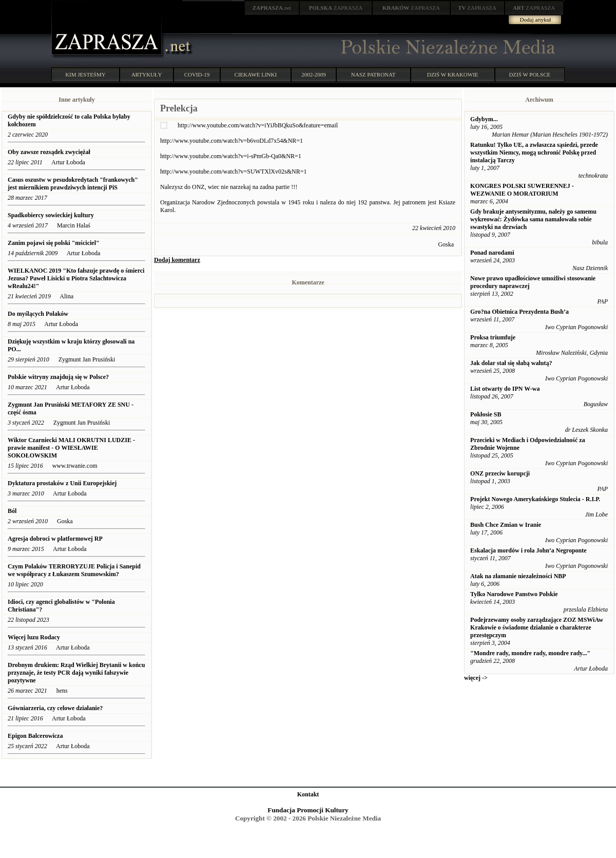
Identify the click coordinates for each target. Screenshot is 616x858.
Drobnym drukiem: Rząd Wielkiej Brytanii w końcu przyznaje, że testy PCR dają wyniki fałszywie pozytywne (76, 673)
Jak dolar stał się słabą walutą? (511, 363)
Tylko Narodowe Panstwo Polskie (514, 594)
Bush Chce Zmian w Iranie (506, 525)
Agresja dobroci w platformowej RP (56, 539)
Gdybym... (484, 119)
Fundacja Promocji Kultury (308, 810)
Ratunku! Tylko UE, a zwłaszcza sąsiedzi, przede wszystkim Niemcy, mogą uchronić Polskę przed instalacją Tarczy (534, 152)
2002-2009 (314, 74)
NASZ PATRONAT (373, 74)
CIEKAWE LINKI (256, 74)
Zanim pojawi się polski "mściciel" (54, 243)
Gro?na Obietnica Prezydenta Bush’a (519, 312)
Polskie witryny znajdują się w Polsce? (58, 377)
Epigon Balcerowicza (35, 736)
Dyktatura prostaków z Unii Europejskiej (62, 483)
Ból (12, 511)
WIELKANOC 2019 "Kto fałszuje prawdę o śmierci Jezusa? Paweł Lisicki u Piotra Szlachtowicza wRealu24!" (76, 278)
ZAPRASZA (336, 8)
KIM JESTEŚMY (85, 74)
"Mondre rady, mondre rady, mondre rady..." (530, 653)
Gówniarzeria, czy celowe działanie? (55, 708)
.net (272, 8)
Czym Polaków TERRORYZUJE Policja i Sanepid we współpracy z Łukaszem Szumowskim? (74, 570)
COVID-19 (197, 74)
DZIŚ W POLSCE (530, 74)
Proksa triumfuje (493, 337)
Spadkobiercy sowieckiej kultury (52, 215)
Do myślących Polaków (38, 314)
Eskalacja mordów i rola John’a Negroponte (528, 550)
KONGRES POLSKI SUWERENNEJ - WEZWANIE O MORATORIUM (522, 190)
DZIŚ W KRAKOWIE (453, 74)
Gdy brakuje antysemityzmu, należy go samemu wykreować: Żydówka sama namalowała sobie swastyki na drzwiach (533, 219)
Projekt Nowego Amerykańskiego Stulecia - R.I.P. (535, 499)
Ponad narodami (492, 253)
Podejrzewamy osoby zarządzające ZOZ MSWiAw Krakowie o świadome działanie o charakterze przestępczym (537, 627)
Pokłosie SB (486, 414)
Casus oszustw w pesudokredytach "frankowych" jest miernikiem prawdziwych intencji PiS (73, 184)
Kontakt (308, 794)
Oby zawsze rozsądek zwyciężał (49, 152)
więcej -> (476, 678)
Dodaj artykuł (536, 20)
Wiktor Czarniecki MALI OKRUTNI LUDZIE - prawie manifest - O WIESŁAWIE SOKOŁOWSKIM (71, 448)
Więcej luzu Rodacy (34, 637)
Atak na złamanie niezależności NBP (518, 576)
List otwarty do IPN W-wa (505, 389)
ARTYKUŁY (147, 74)
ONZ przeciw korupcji (500, 473)
